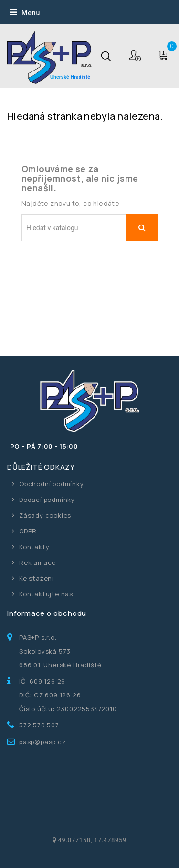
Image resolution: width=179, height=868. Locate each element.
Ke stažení (37, 578)
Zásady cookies (45, 515)
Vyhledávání (142, 228)
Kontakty (34, 547)
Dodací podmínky (47, 500)
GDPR (28, 531)
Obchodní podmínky (52, 484)
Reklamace (37, 562)
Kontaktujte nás (46, 594)
